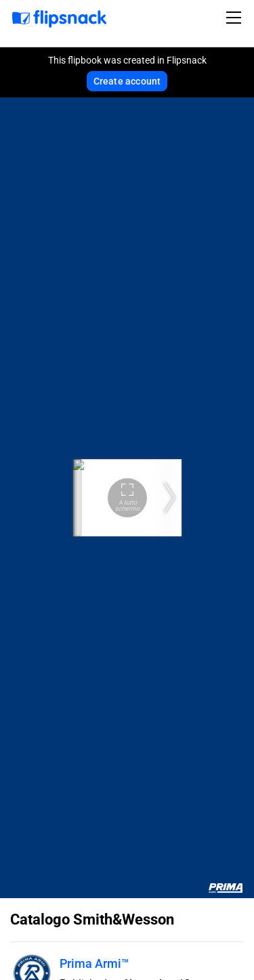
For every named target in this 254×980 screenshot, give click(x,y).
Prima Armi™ (94, 963)
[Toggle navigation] (236, 18)
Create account (127, 81)
